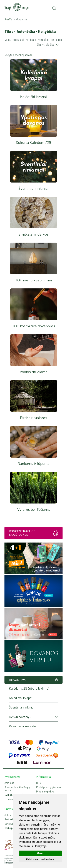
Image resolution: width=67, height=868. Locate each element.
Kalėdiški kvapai (34, 75)
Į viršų (56, 680)
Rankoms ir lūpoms (34, 442)
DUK (39, 783)
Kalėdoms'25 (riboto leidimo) (29, 688)
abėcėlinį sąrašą (23, 55)
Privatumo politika (45, 792)
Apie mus (9, 783)
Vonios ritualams (34, 350)
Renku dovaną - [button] (20, 717)
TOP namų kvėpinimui (34, 258)
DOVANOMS (18, 680)
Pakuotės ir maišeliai (23, 726)
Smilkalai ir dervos (34, 213)
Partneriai (9, 819)
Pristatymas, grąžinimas (49, 787)
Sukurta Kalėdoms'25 (34, 121)
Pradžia (8, 19)
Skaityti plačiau (45, 45)
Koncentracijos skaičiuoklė (22, 533)
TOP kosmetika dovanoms (34, 304)
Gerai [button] (40, 853)
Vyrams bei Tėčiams (34, 488)
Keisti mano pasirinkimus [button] (40, 859)
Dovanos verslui (13, 824)
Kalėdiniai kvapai (21, 698)
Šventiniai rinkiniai (34, 167)
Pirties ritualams (34, 396)
